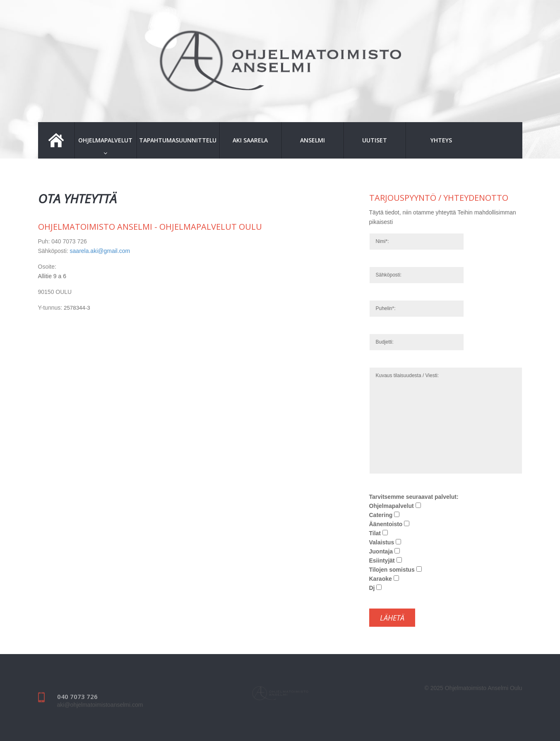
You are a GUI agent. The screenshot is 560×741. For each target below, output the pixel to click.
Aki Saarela (250, 140)
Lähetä (392, 618)
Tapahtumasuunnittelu (178, 140)
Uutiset (375, 140)
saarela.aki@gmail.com (100, 251)
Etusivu (56, 140)
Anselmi (312, 140)
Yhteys (441, 140)
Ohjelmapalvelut (105, 140)
